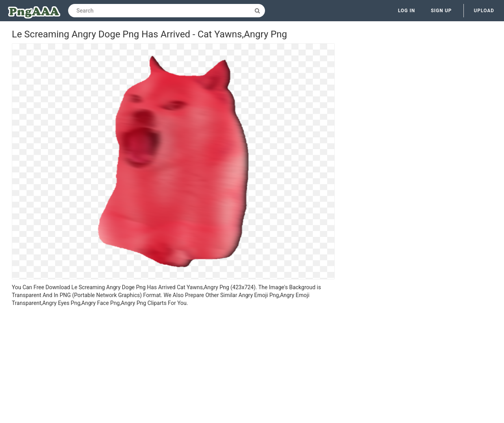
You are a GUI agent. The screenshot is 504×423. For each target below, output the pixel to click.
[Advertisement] (173, 366)
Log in (407, 11)
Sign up (441, 11)
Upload (484, 11)
